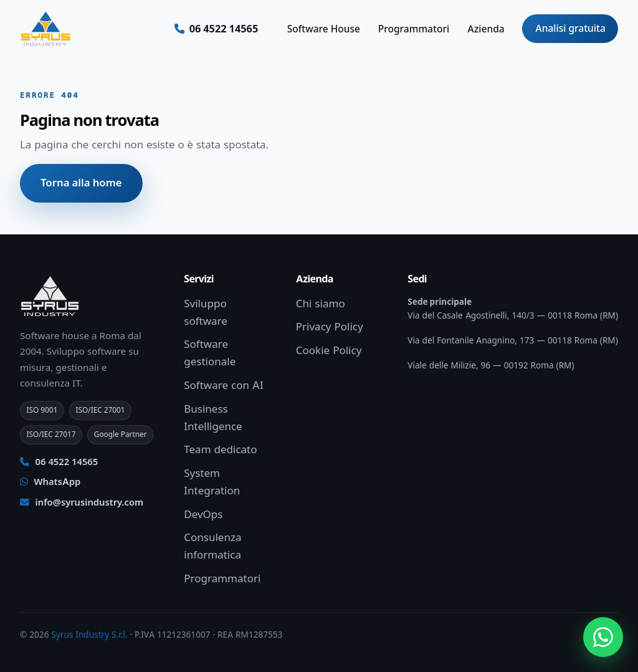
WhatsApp (50, 482)
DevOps (203, 514)
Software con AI (224, 385)
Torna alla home (81, 183)
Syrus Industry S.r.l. (89, 635)
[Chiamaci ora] (217, 29)
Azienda (486, 29)
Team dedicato (220, 449)
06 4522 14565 (59, 462)
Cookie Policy (329, 350)
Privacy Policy (330, 327)
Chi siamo (321, 304)
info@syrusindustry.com (82, 502)
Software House (324, 29)
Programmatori (414, 29)
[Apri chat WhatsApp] (603, 637)
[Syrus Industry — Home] (45, 29)
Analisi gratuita (570, 28)
